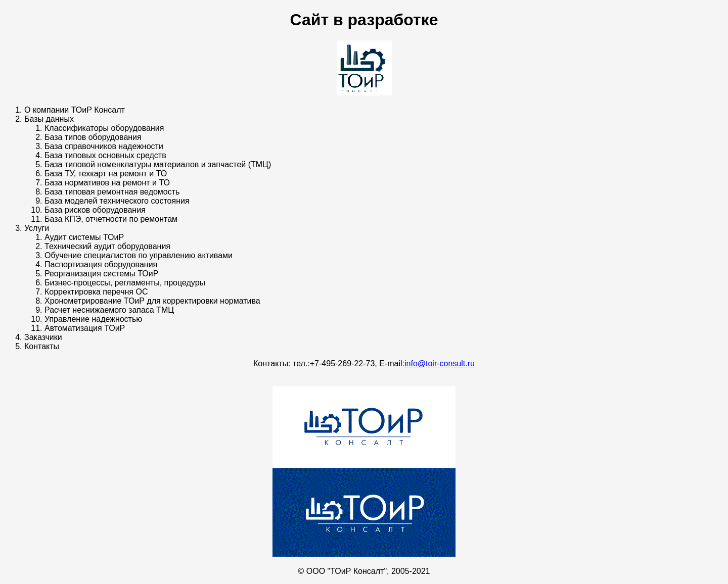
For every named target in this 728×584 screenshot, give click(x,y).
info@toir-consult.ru (440, 363)
